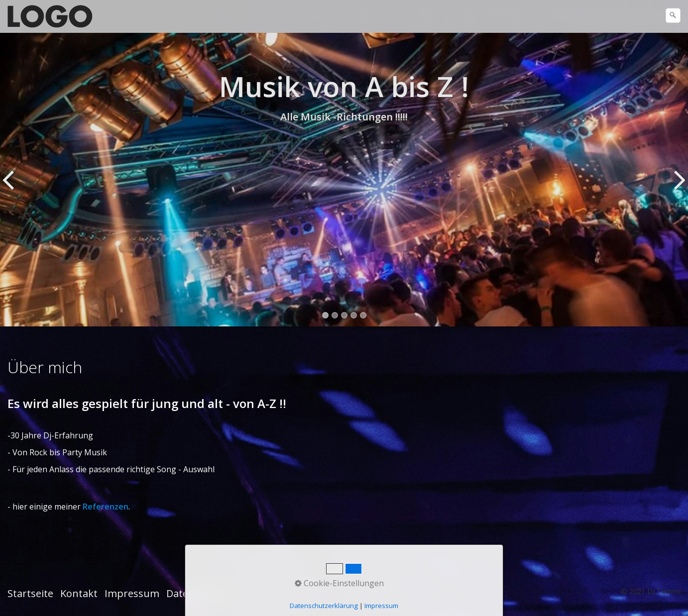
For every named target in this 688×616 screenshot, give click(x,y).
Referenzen (394, 16)
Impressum (508, 16)
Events (237, 16)
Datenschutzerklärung (324, 606)
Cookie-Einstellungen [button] (339, 583)
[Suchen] (673, 15)
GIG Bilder (187, 16)
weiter (679, 187)
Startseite (30, 593)
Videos (279, 16)
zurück (9, 187)
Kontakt (451, 16)
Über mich (331, 16)
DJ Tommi (129, 16)
